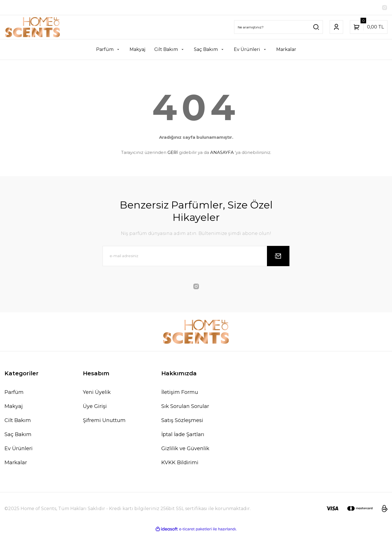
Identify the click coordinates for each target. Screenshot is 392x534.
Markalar (16, 463)
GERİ (173, 153)
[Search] (278, 28)
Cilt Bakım (18, 421)
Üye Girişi (95, 407)
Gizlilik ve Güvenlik (185, 449)
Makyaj (14, 407)
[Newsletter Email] (196, 257)
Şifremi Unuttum (104, 421)
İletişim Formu (180, 393)
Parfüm (14, 393)
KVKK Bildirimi (180, 463)
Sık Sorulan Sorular (185, 407)
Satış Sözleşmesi (182, 421)
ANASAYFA (222, 153)
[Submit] (278, 257)
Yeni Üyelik (97, 393)
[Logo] (33, 28)
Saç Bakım (18, 435)
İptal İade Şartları (183, 435)
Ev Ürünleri (19, 449)
